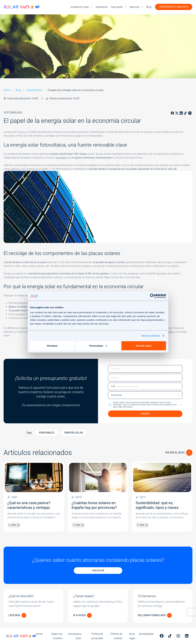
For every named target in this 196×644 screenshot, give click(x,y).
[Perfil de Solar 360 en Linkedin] (187, 636)
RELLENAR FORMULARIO (152, 615)
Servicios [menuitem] (134, 7)
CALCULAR (98, 570)
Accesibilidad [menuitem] (146, 634)
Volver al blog (175, 453)
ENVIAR (145, 414)
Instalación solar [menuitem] (80, 7)
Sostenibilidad (34, 90)
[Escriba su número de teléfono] (145, 386)
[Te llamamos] (163, 606)
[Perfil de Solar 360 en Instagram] (179, 636)
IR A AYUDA (79, 615)
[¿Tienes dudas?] (98, 606)
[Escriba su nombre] (145, 369)
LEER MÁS (14, 615)
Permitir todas (144, 346)
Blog (18, 90)
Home (7, 90)
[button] (145, 405)
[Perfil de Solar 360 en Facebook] (162, 636)
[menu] (82, 7)
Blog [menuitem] (149, 7)
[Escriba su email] (145, 378)
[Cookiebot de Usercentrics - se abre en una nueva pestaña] (152, 296)
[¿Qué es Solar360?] (33, 606)
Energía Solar (74, 433)
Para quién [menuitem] (117, 7)
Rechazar (52, 346)
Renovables (47, 433)
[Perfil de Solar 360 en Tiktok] (171, 636)
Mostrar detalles (151, 336)
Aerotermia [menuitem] (102, 7)
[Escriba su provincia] (145, 395)
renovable (61, 158)
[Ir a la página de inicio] (22, 7)
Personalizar (98, 346)
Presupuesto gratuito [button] (174, 7)
